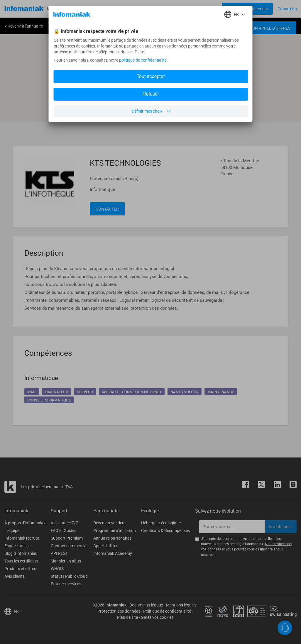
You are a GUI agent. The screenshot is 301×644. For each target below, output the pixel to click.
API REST (59, 553)
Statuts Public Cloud (69, 576)
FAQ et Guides (64, 531)
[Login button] (247, 9)
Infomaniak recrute (22, 538)
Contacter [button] (107, 209)
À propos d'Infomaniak (25, 523)
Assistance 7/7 (64, 523)
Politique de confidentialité (167, 611)
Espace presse (17, 546)
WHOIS (57, 569)
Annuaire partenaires (112, 538)
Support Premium (67, 538)
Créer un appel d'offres (265, 28)
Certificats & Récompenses (165, 531)
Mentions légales (181, 605)
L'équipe (12, 531)
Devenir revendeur (110, 523)
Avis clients (15, 576)
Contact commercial (69, 546)
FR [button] (18, 611)
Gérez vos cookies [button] (157, 617)
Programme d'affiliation (115, 531)
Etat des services (66, 584)
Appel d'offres (106, 546)
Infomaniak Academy (113, 553)
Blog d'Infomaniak (21, 553)
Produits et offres (20, 569)
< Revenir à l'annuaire (24, 26)
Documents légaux (146, 605)
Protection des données (119, 611)
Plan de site (127, 617)
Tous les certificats (21, 561)
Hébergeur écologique (161, 523)
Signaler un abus (66, 561)
